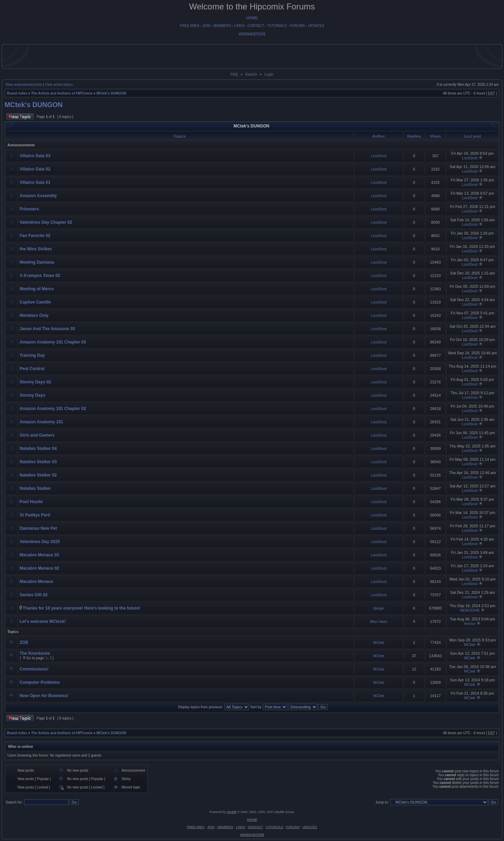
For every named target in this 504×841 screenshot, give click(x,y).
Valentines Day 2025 (40, 542)
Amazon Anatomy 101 (41, 422)
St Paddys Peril (35, 515)
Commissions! (34, 669)
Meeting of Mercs (37, 289)
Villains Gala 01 (35, 182)
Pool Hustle (31, 502)
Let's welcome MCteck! (43, 621)
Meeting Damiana (37, 262)
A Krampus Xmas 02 (40, 276)
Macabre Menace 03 (39, 555)
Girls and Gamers (37, 435)
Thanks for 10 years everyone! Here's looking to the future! (82, 608)
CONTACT (256, 26)
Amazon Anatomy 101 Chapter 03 (53, 342)
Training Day (32, 355)
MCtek (379, 642)
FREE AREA (189, 26)
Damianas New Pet (38, 528)
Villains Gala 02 (35, 169)
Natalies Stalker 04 (38, 449)
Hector (470, 624)
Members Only (34, 315)
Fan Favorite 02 (35, 236)
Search (251, 74)
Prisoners (29, 209)
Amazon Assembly (38, 196)
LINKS (239, 26)
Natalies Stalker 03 (38, 462)
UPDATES (316, 26)
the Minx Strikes (36, 249)
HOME (252, 18)
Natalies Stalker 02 (38, 475)
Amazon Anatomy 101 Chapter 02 (53, 409)
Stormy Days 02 (35, 382)
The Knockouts (35, 653)
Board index (17, 93)
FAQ (234, 74)
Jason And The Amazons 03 (47, 329)
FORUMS (297, 26)
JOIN (206, 26)
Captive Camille (35, 302)
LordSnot (379, 156)
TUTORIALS (277, 26)
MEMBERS (222, 26)
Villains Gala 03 (35, 156)
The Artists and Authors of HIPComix (62, 93)
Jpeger (379, 608)
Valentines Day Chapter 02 (46, 222)
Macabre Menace (36, 582)
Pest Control (32, 369)
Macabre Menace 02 (39, 568)
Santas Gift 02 (34, 595)
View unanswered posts (24, 85)
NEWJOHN (470, 610)
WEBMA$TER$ (252, 34)
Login (269, 74)
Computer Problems (40, 682)
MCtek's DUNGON (111, 93)
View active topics (59, 85)
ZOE (24, 642)
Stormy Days (32, 395)
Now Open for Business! (44, 696)
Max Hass (379, 621)
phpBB (232, 812)
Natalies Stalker (35, 488)
